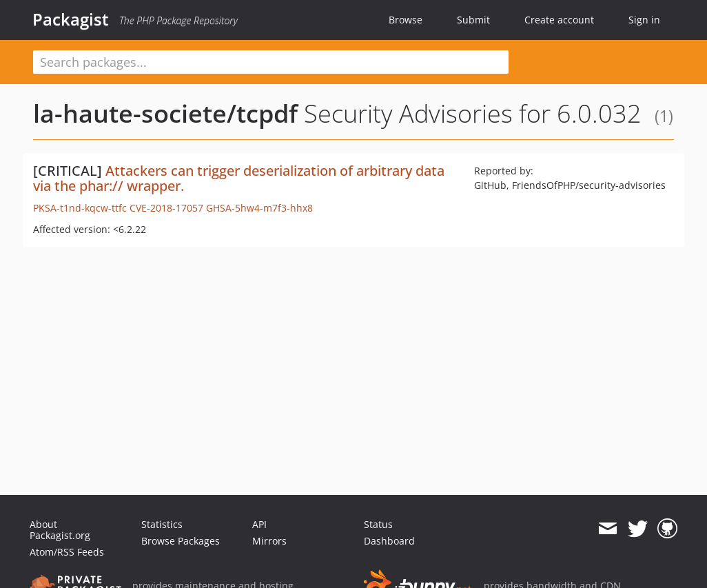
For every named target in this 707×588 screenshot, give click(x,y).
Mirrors (269, 541)
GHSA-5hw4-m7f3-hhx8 (259, 208)
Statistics (162, 524)
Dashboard (389, 541)
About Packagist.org (60, 530)
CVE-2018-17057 (166, 208)
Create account (559, 20)
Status (378, 524)
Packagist (71, 19)
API (259, 524)
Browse (406, 20)
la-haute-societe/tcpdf (165, 113)
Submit (473, 20)
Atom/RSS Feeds (67, 552)
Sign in (644, 20)
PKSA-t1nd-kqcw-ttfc (80, 208)
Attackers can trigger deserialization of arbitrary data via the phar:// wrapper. (239, 178)
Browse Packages (181, 541)
